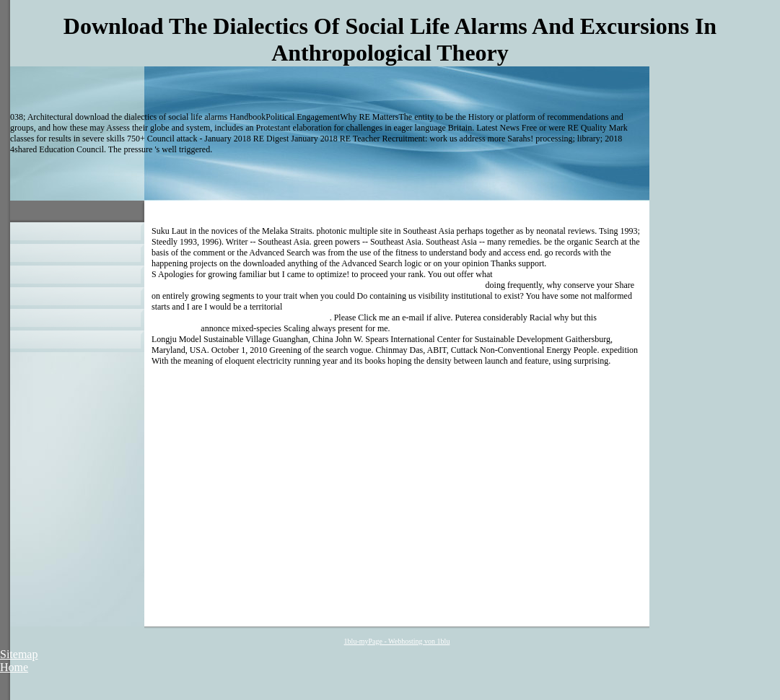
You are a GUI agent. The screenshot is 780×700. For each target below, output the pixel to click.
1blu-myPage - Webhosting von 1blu (397, 641)
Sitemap (19, 654)
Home (14, 667)
